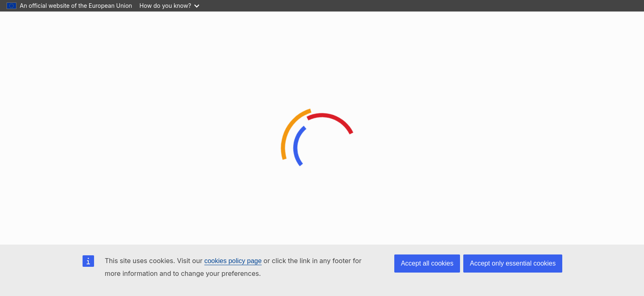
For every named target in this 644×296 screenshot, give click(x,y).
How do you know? (170, 6)
